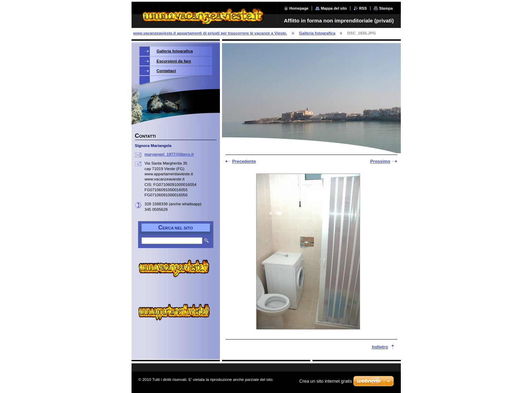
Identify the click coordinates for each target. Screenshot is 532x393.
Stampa (386, 8)
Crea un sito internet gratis (326, 381)
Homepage (299, 8)
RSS (363, 8)
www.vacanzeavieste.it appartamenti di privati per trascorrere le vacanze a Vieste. (210, 33)
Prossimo (380, 161)
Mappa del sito (334, 8)
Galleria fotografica (317, 33)
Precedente (244, 161)
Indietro (380, 347)
